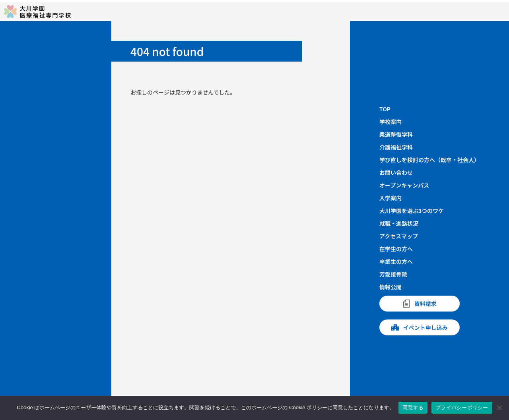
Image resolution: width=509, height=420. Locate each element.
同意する (413, 407)
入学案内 (390, 198)
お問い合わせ (396, 172)
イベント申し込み (420, 327)
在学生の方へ (396, 249)
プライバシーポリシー (462, 407)
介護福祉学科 (396, 147)
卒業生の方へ (396, 261)
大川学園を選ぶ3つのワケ (412, 211)
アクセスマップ (399, 236)
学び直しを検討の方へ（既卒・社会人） (429, 160)
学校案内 (390, 122)
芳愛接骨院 (393, 274)
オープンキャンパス (404, 185)
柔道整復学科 (396, 134)
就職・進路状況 (399, 223)
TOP (385, 109)
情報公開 (390, 287)
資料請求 (420, 304)
